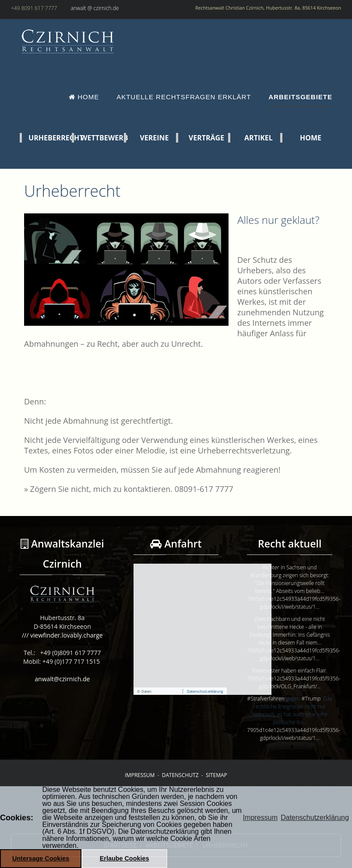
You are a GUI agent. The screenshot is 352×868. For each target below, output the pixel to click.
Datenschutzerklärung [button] (315, 817)
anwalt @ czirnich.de (95, 8)
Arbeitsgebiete (300, 97)
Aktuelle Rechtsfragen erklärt (184, 97)
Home (84, 97)
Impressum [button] (260, 817)
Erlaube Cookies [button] (125, 858)
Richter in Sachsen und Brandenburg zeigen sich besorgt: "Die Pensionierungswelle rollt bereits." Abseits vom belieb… (290, 579)
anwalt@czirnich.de (62, 679)
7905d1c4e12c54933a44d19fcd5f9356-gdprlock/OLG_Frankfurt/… (294, 682)
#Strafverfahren (266, 699)
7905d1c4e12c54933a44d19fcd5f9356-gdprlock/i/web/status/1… (294, 603)
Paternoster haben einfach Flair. (290, 671)
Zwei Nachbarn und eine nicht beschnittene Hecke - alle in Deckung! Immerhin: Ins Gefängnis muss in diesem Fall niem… (290, 631)
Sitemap (216, 775)
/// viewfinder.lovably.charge (62, 635)
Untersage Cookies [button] (41, 858)
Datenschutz (180, 775)
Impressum (140, 775)
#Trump (311, 699)
